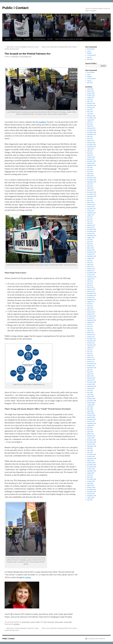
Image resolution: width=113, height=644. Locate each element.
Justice (33, 622)
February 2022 (91, 143)
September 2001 (92, 496)
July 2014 (90, 281)
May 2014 (90, 285)
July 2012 (90, 324)
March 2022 (91, 141)
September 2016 (92, 236)
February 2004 (91, 463)
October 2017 (91, 211)
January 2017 (91, 227)
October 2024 (91, 107)
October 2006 (91, 444)
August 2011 (91, 347)
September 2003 (92, 471)
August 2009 (91, 388)
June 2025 (90, 99)
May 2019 (90, 186)
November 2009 (92, 382)
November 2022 (92, 132)
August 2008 (91, 405)
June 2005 (90, 452)
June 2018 (90, 198)
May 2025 (90, 101)
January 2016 (91, 250)
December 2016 (92, 229)
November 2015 (92, 252)
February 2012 (91, 335)
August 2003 (91, 473)
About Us (8, 39)
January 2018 (91, 207)
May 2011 (90, 353)
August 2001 (91, 498)
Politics (38, 622)
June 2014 (90, 283)
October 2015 (91, 254)
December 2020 (92, 161)
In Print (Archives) (39, 39)
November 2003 (92, 467)
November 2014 (92, 273)
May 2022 (90, 138)
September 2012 (92, 320)
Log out (89, 57)
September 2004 (92, 459)
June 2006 (90, 450)
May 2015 (90, 262)
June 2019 (90, 184)
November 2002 (92, 479)
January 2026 (91, 93)
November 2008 (92, 401)
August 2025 (91, 97)
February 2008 (91, 415)
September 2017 (92, 213)
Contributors (17, 39)
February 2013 (91, 312)
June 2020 (90, 169)
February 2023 (91, 128)
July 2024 (90, 110)
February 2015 (91, 269)
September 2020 (92, 165)
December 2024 (92, 105)
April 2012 (90, 330)
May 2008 (90, 409)
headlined (43, 122)
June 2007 (90, 428)
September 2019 (92, 182)
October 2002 (91, 481)
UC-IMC (50, 39)
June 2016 (90, 242)
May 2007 (90, 430)
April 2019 (90, 188)
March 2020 (91, 176)
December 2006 (92, 440)
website (28, 577)
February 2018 (91, 205)
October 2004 (91, 456)
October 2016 (91, 233)
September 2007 (92, 423)
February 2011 (91, 359)
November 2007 (92, 419)
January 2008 (91, 417)
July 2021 (90, 151)
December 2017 (92, 209)
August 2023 (91, 120)
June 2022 (90, 136)
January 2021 (91, 159)
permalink (16, 624)
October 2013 (91, 297)
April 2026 (90, 89)
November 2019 (92, 180)
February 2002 (91, 487)
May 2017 (90, 221)
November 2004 (92, 454)
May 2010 (90, 372)
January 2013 (91, 314)
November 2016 (92, 231)
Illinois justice (59, 622)
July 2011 (90, 349)
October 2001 (91, 494)
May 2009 (90, 392)
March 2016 (91, 248)
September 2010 (92, 368)
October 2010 (91, 366)
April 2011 (90, 355)
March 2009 (91, 397)
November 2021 (92, 145)
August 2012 (91, 322)
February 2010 (91, 378)
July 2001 (90, 500)
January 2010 (91, 380)
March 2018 (91, 202)
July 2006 (90, 448)
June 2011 (90, 351)
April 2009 (90, 394)
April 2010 (90, 374)
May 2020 (90, 171)
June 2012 (90, 326)
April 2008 (90, 411)
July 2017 (90, 217)
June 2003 (90, 475)
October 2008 (91, 403)
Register (89, 53)
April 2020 (90, 174)
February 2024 (91, 116)
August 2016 (91, 238)
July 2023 (90, 122)
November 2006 (92, 442)
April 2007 (90, 432)
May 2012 (90, 328)
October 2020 (91, 163)
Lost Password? (92, 55)
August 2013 (91, 302)
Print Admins (91, 49)
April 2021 (90, 155)
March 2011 (91, 357)
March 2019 (91, 190)
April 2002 (90, 483)
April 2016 (90, 246)
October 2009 (91, 384)
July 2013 (90, 304)
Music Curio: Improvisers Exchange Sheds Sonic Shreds (60, 47)
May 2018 (90, 200)
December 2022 (92, 130)
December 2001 (92, 489)
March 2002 (91, 485)
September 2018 (92, 196)
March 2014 (91, 287)
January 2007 (91, 438)
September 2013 (92, 300)
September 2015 (92, 256)
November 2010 (92, 364)
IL (21, 622)
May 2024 (90, 112)
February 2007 (91, 436)
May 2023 (90, 124)
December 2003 (92, 465)
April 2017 (90, 223)
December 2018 (92, 192)
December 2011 (92, 339)
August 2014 (91, 279)
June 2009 (90, 390)
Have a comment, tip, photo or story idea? (69, 39)
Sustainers (27, 39)
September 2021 (92, 147)
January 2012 (91, 337)
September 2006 (92, 446)
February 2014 (91, 289)
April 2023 (90, 126)
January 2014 (91, 291)
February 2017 (91, 225)
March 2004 (91, 461)
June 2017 (90, 219)
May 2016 (90, 244)
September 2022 (92, 134)
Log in (89, 51)
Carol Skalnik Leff (26, 57)
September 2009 (92, 386)
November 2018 (92, 194)
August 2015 (91, 258)
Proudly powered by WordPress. (97, 639)
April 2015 (90, 264)
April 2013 (90, 308)
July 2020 (90, 167)
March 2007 (91, 434)
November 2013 (92, 295)
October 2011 (91, 343)
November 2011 (92, 341)
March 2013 (91, 310)
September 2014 (92, 277)
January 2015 (91, 271)
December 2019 (92, 178)
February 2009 (91, 399)
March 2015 (91, 266)
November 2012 (92, 316)
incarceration (26, 622)
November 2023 (92, 118)
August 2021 (91, 149)
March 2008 (91, 413)
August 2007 (91, 425)
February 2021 (91, 157)
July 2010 (90, 370)
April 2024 (90, 114)
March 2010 (91, 376)
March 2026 (91, 91)
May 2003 (90, 477)
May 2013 (90, 306)
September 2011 (92, 345)
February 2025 (91, 103)
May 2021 (90, 153)
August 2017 (91, 215)
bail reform (51, 622)
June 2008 (90, 407)
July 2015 (90, 260)
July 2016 (90, 240)
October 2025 (91, 95)
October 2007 (91, 421)
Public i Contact (15, 8)
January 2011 (91, 361)
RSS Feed (90, 59)
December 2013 (92, 293)
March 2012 (91, 333)
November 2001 (92, 492)
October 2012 (91, 318)
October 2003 (91, 469)
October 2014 (91, 275)
